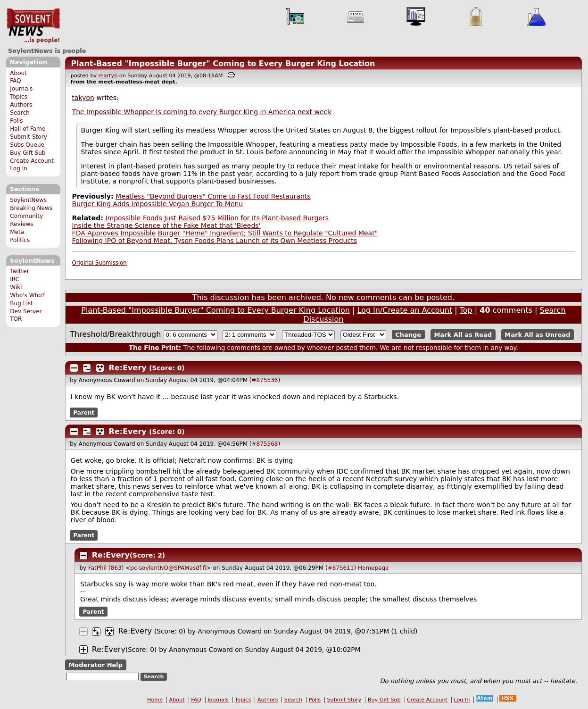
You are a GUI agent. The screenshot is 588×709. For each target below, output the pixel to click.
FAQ (15, 81)
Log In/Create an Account (405, 310)
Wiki (16, 287)
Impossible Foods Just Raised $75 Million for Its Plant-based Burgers (217, 218)
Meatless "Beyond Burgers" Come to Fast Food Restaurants (213, 196)
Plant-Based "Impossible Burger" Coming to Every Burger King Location (223, 63)
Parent (84, 412)
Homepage (373, 568)
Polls (16, 121)
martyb (108, 76)
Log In (19, 168)
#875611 (341, 568)
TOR (16, 319)
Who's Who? (27, 295)
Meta (17, 232)
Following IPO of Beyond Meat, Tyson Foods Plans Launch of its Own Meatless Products (215, 241)
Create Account (32, 161)
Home (155, 700)
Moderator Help (95, 665)
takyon (83, 98)
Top (466, 310)
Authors (21, 105)
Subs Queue (27, 145)
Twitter (19, 271)
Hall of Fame (28, 129)
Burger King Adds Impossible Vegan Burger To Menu (158, 204)
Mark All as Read (463, 335)
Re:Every (128, 368)
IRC (15, 279)
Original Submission (99, 263)
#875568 (265, 444)
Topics (19, 97)
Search (20, 113)
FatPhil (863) (106, 568)
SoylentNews (33, 26)
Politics (20, 240)
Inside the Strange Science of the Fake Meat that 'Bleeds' (166, 225)
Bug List (21, 303)
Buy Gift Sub (28, 153)
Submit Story (29, 137)
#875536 (265, 380)
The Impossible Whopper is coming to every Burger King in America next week (202, 112)
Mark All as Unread (537, 335)
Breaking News (31, 208)
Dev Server (26, 311)
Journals (21, 89)
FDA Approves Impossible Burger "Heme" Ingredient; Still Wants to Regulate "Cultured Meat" (225, 233)
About (18, 73)
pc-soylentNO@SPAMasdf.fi (168, 568)
